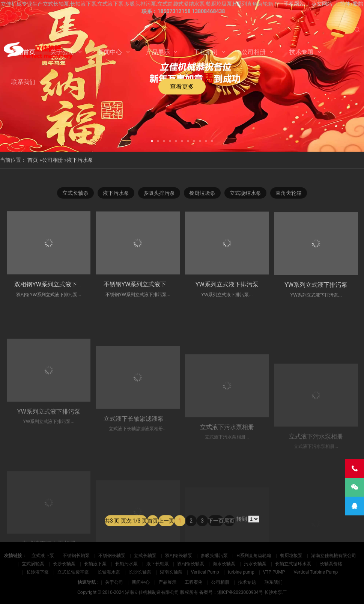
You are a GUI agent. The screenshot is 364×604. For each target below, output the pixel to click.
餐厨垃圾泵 (202, 193)
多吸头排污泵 (159, 193)
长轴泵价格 (331, 564)
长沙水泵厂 (275, 592)
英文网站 (322, 4)
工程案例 (206, 52)
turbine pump (241, 572)
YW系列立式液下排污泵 (227, 297)
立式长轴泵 (75, 193)
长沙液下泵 (38, 572)
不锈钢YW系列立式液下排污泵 (144, 294)
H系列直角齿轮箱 (254, 556)
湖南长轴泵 (171, 572)
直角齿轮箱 (289, 193)
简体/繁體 (352, 4)
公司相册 (254, 52)
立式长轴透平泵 (73, 572)
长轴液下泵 (95, 564)
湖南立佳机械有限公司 (334, 556)
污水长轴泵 (255, 564)
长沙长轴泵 (64, 564)
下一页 (216, 536)
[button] (152, 140)
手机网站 (294, 4)
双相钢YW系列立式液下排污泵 (55, 291)
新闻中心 (110, 52)
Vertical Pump (205, 572)
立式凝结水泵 (245, 193)
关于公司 (62, 52)
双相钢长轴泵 (179, 556)
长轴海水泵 (109, 572)
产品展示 (158, 52)
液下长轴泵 (158, 564)
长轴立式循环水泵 (293, 564)
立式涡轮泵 (33, 564)
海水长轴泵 (224, 564)
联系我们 (23, 82)
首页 (33, 160)
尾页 (229, 536)
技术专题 (301, 52)
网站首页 (23, 52)
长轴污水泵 (126, 564)
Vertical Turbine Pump (316, 572)
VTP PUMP (274, 572)
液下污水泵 (80, 160)
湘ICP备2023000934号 (240, 592)
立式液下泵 (43, 556)
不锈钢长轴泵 (76, 556)
